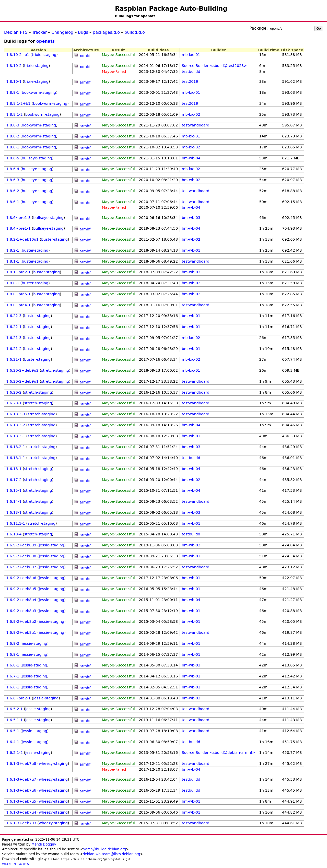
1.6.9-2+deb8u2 (21, 621)
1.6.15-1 (14, 490)
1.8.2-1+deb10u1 (22, 239)
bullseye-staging (37, 158)
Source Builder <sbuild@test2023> (214, 66)
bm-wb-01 (191, 250)
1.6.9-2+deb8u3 (21, 611)
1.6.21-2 (14, 349)
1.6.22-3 (14, 316)
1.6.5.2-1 (14, 709)
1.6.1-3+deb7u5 (21, 801)
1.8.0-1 (13, 283)
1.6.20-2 (14, 392)
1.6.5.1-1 (14, 720)
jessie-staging (51, 545)
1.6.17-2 (14, 480)
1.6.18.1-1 (16, 458)
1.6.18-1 (14, 469)
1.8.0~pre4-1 (18, 305)
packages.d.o (106, 32)
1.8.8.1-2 (14, 114)
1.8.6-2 (13, 191)
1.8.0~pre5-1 (18, 294)
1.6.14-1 (14, 501)
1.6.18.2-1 (16, 447)
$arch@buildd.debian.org (104, 849)
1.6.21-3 (14, 338)
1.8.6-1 (13, 202)
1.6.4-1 (13, 742)
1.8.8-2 (13, 136)
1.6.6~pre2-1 (18, 698)
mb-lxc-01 (191, 55)
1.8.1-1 (13, 261)
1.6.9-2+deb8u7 (21, 567)
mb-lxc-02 (191, 114)
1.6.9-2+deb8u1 (21, 632)
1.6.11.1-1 (16, 523)
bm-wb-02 (191, 180)
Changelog (62, 32)
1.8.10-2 (14, 66)
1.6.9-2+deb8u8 (21, 556)
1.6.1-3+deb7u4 (21, 812)
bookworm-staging (39, 92)
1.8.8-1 (13, 147)
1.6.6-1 (13, 687)
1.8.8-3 (13, 125)
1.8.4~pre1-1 (18, 228)
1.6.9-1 (13, 654)
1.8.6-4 (13, 169)
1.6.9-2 (13, 643)
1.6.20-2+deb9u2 (22, 370)
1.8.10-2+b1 (18, 55)
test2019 (190, 81)
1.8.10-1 (14, 81)
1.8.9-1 (13, 92)
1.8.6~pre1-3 (18, 218)
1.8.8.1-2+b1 (18, 103)
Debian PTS (16, 32)
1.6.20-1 (14, 403)
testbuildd (191, 72)
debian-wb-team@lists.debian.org (112, 854)
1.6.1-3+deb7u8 (21, 764)
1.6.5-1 (13, 731)
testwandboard (195, 125)
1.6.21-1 (14, 359)
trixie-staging (44, 55)
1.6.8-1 (13, 665)
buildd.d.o (135, 32)
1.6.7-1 (13, 676)
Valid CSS (25, 864)
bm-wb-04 (191, 158)
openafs (45, 41)
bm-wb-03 (191, 218)
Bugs (83, 32)
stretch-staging (55, 370)
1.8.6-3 (13, 180)
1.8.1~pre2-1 (18, 272)
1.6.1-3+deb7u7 (21, 779)
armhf (85, 55)
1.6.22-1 (14, 327)
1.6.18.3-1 (16, 436)
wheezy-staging (53, 764)
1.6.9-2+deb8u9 (21, 545)
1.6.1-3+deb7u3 (21, 823)
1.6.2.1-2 (14, 753)
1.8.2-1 (13, 250)
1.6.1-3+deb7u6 (21, 790)
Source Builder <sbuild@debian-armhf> (218, 753)
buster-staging (54, 239)
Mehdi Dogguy (44, 844)
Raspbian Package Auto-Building (171, 9)
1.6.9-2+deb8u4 (21, 600)
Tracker (40, 32)
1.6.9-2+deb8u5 (21, 589)
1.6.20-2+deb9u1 (22, 381)
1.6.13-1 (14, 512)
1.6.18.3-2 (16, 425)
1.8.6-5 (13, 158)
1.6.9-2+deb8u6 (21, 578)
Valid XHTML (10, 864)
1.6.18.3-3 (16, 414)
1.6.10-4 (14, 534)
